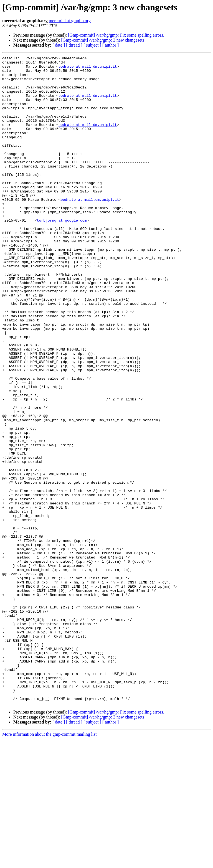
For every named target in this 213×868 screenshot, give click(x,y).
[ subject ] (92, 45)
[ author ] (111, 45)
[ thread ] (74, 45)
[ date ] (59, 45)
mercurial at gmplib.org (70, 21)
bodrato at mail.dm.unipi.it (88, 69)
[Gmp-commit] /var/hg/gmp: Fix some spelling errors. (116, 35)
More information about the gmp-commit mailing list (49, 863)
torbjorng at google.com (62, 253)
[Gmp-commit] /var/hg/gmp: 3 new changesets (102, 40)
